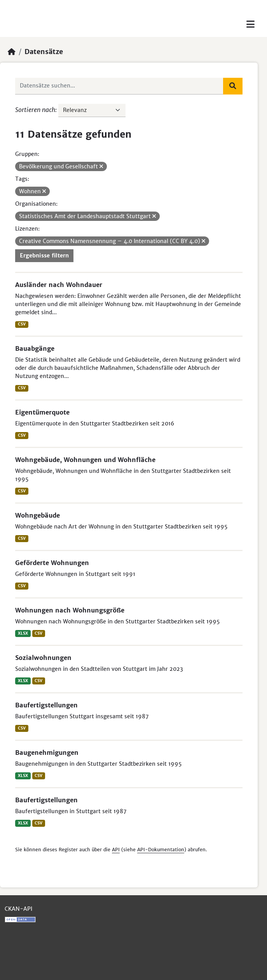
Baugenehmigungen (47, 752)
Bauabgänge (35, 348)
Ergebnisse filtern (44, 255)
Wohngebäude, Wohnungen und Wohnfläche (85, 460)
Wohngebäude (38, 515)
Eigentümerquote (42, 412)
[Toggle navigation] (250, 24)
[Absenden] (233, 86)
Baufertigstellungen (46, 705)
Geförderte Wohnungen (52, 563)
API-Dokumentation (161, 850)
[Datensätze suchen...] (119, 86)
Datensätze (44, 52)
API (116, 850)
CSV (22, 324)
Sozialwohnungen (43, 658)
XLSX (23, 633)
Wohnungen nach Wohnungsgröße (70, 610)
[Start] (12, 52)
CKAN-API (18, 909)
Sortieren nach (35, 110)
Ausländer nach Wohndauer (59, 285)
